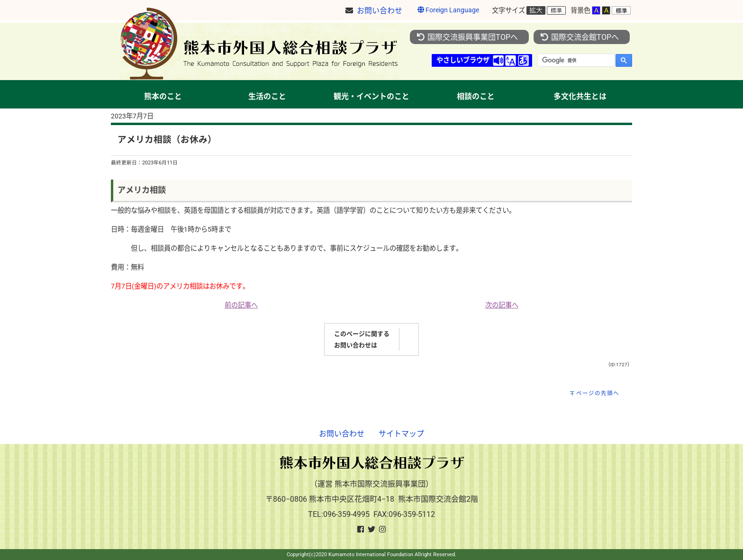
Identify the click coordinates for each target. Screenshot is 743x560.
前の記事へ (241, 305)
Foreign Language (448, 10)
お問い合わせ (342, 434)
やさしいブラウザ (463, 60)
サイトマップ (401, 434)
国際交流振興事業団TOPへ (467, 37)
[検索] (575, 60)
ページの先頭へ (598, 393)
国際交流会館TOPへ (579, 37)
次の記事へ (502, 305)
